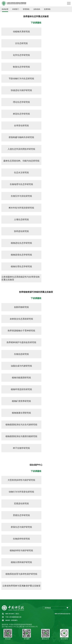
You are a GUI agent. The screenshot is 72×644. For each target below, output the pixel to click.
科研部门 (16, 9)
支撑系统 (47, 9)
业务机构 (37, 9)
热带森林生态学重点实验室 (36, 16)
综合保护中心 (36, 465)
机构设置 (5, 9)
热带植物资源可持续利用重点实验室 (36, 292)
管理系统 (26, 9)
